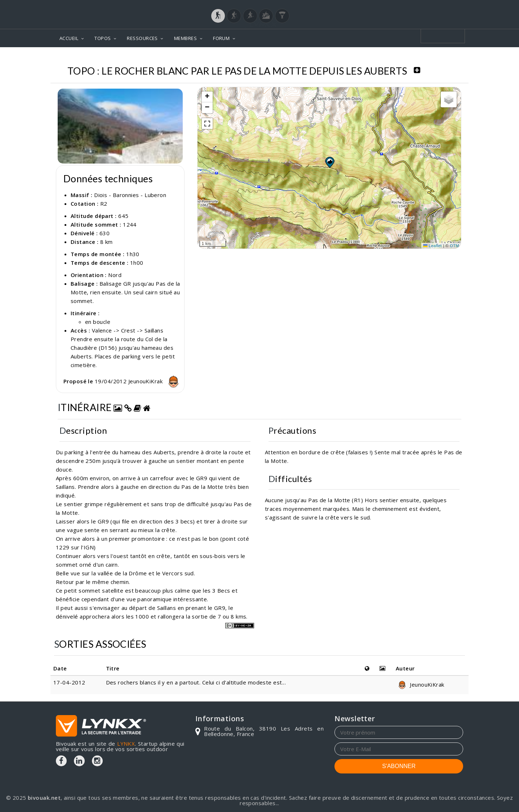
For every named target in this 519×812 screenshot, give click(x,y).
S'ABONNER (399, 766)
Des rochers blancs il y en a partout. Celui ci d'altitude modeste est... (196, 682)
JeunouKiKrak (155, 381)
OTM (454, 246)
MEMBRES (185, 38)
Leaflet (432, 246)
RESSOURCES (142, 38)
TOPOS (103, 38)
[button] (329, 162)
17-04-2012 (69, 682)
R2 (104, 204)
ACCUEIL (69, 38)
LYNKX (126, 744)
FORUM (221, 38)
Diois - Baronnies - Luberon (130, 195)
